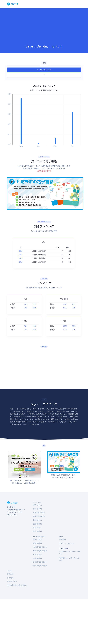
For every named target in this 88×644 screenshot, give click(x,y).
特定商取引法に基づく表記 (17, 585)
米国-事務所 (37, 543)
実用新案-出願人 (39, 513)
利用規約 (10, 578)
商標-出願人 (37, 528)
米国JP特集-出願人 (40, 547)
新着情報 (63, 539)
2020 (21, 254)
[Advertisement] (44, 27)
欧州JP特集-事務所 (40, 566)
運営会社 (10, 574)
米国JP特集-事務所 (40, 551)
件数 (44, 63)
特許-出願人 (37, 505)
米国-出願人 (37, 539)
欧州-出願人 (37, 555)
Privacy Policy (12, 582)
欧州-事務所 (37, 558)
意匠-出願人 (37, 520)
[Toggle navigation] (79, 4)
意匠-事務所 (37, 524)
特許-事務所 (37, 509)
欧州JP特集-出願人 (40, 562)
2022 (21, 262)
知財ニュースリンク (67, 543)
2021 (21, 258)
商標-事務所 (37, 531)
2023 (21, 265)
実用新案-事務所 (39, 516)
